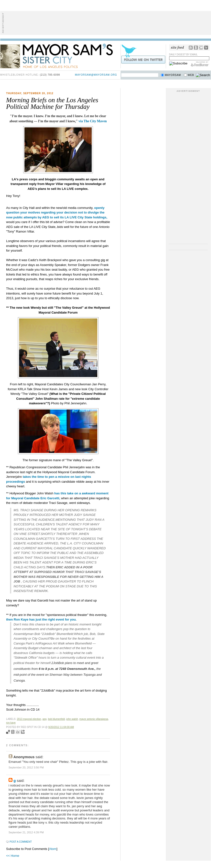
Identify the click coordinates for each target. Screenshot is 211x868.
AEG (45, 719)
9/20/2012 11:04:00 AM (61, 727)
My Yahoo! (206, 48)
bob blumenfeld (56, 719)
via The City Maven (93, 121)
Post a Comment (21, 842)
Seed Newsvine (13, 732)
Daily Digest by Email (183, 55)
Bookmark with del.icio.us (8, 732)
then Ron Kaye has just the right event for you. (41, 619)
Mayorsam (173, 75)
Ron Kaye (11, 723)
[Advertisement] (106, 23)
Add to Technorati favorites (23, 732)
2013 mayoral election (29, 719)
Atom (53, 849)
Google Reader (201, 48)
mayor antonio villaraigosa (94, 719)
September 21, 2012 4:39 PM (26, 832)
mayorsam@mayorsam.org (96, 75)
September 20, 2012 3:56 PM (26, 767)
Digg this (18, 732)
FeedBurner (200, 64)
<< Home (13, 856)
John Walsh (72, 719)
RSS (191, 48)
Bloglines (196, 48)
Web (191, 75)
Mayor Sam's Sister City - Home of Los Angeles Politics (60, 56)
